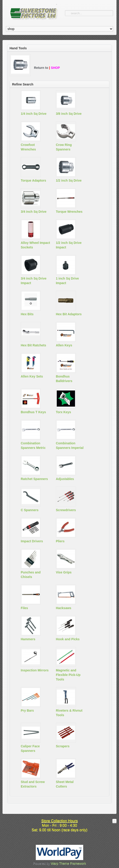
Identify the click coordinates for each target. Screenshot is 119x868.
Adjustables (65, 479)
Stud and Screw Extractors (33, 784)
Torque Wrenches (69, 212)
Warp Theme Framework (68, 863)
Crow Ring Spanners (64, 147)
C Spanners (30, 510)
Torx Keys (63, 412)
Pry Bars (27, 710)
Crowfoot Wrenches (28, 147)
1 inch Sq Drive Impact (67, 281)
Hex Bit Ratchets (33, 345)
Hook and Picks (68, 639)
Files (24, 608)
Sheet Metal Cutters (65, 784)
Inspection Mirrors (35, 670)
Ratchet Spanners (34, 479)
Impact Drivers (32, 541)
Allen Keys (64, 345)
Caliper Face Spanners (30, 748)
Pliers (60, 541)
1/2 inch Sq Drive (69, 180)
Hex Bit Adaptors (69, 314)
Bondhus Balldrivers (64, 379)
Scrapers (63, 746)
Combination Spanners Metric (33, 445)
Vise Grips (64, 572)
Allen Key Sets (32, 376)
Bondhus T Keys (33, 412)
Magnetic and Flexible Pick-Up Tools (68, 675)
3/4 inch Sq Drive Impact (34, 281)
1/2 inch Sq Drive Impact (69, 245)
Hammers (28, 639)
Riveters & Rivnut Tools (69, 713)
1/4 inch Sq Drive (34, 114)
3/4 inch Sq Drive (34, 212)
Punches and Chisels (31, 575)
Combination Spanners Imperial (70, 445)
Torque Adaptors (33, 180)
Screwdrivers (66, 510)
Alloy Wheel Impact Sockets (35, 245)
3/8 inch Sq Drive (69, 114)
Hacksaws (64, 608)
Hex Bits (27, 314)
